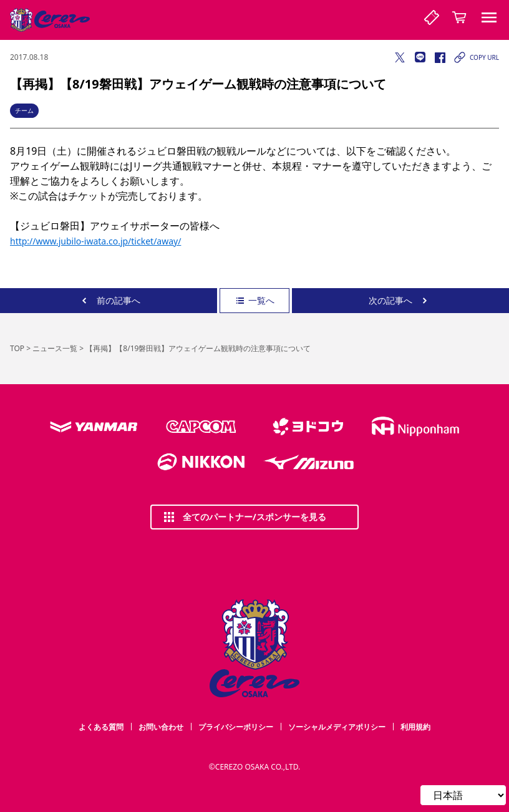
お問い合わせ (161, 727)
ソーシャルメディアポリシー (337, 727)
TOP (17, 348)
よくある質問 (101, 727)
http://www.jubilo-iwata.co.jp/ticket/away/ (95, 241)
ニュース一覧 (55, 348)
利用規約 (415, 727)
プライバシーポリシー (236, 727)
